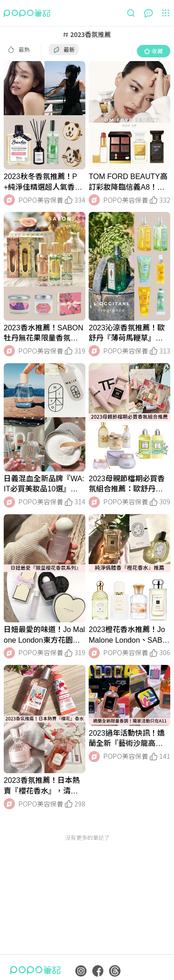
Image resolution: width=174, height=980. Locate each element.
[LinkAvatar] (9, 200)
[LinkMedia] (45, 115)
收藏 (154, 51)
